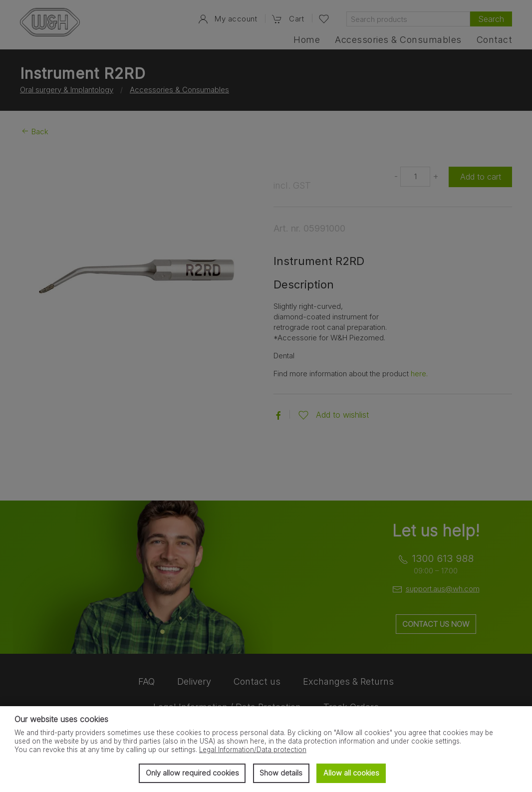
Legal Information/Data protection (253, 750)
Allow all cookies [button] (351, 773)
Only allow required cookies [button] (192, 773)
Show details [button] (281, 773)
